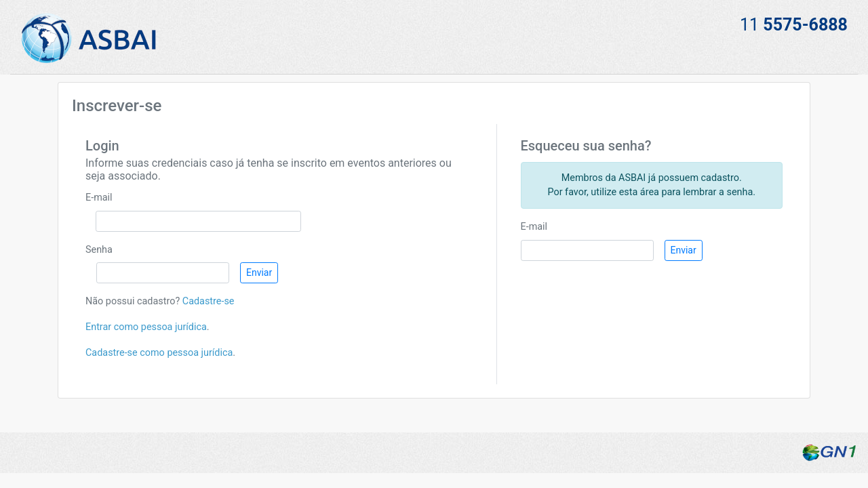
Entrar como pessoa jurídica (146, 327)
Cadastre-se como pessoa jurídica (159, 353)
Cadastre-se (209, 301)
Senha (99, 250)
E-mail (99, 198)
